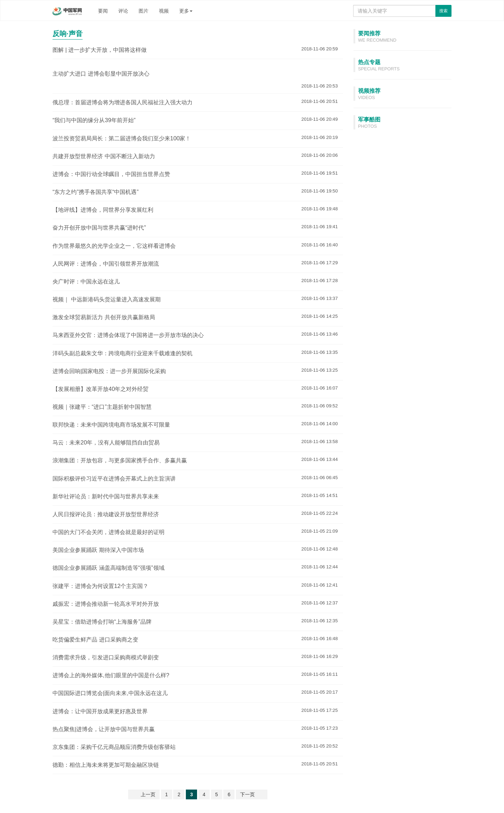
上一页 (148, 794)
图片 (143, 11)
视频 (164, 11)
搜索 (443, 11)
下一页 (247, 794)
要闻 (103, 11)
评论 (123, 11)
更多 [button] (186, 11)
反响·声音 (68, 34)
